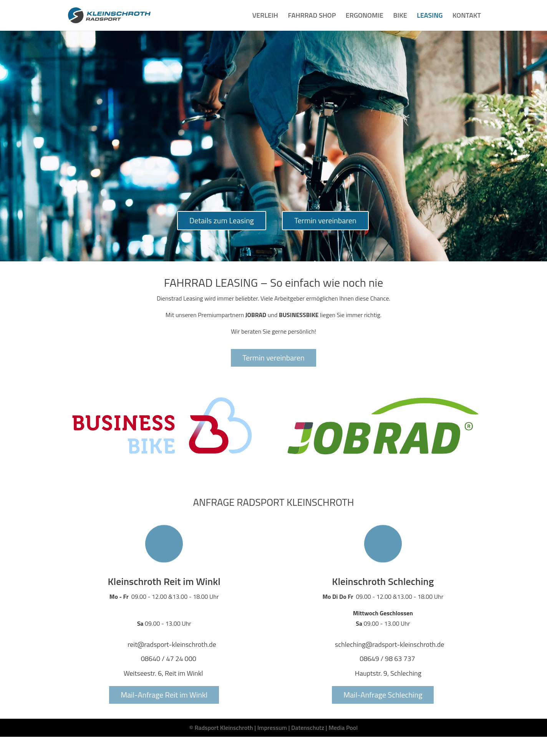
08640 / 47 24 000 (169, 659)
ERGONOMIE (365, 17)
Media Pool (343, 728)
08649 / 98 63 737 (387, 659)
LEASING (430, 17)
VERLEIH (265, 17)
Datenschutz (308, 728)
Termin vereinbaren (325, 220)
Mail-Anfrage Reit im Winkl (164, 695)
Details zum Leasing (222, 220)
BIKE (400, 17)
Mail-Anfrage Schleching (383, 695)
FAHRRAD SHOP (312, 17)
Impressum (272, 728)
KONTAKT (467, 17)
